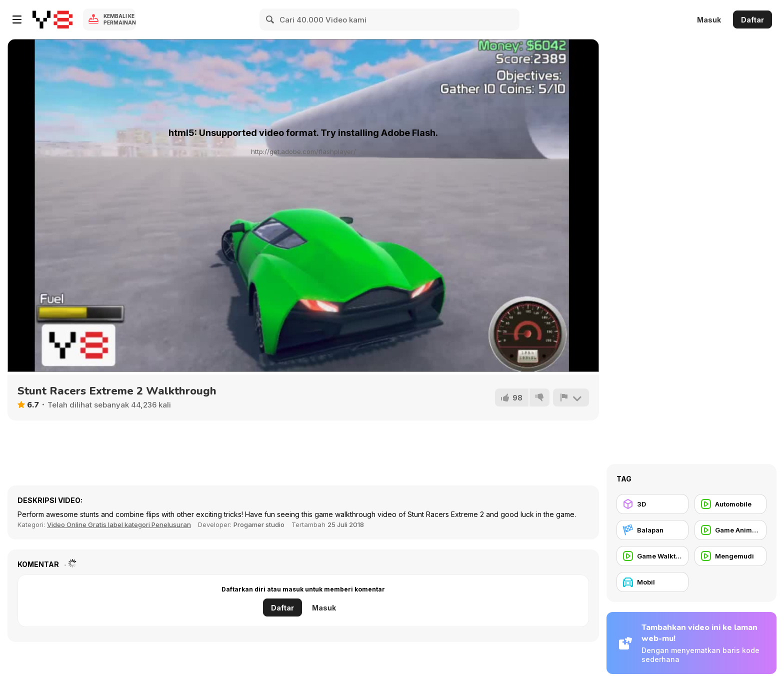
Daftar (752, 20)
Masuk (709, 20)
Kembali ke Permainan (119, 19)
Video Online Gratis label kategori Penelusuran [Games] (119, 524)
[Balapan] (652, 530)
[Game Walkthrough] (652, 556)
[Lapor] (571, 397)
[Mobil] (652, 582)
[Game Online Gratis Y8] (52, 19)
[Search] (270, 19)
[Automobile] (730, 504)
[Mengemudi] (730, 556)
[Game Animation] (730, 530)
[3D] (652, 504)
